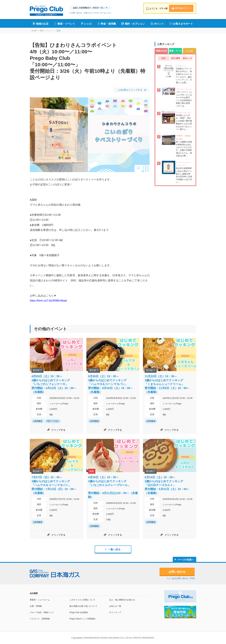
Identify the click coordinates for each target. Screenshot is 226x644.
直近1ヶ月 (187, 58)
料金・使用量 (108, 24)
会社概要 (34, 593)
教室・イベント (66, 24)
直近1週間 (175, 58)
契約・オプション (135, 24)
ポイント (159, 24)
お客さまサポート (183, 24)
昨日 (164, 58)
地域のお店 (42, 24)
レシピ (88, 24)
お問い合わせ (177, 572)
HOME (34, 31)
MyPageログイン (183, 8)
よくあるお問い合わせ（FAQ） (182, 578)
